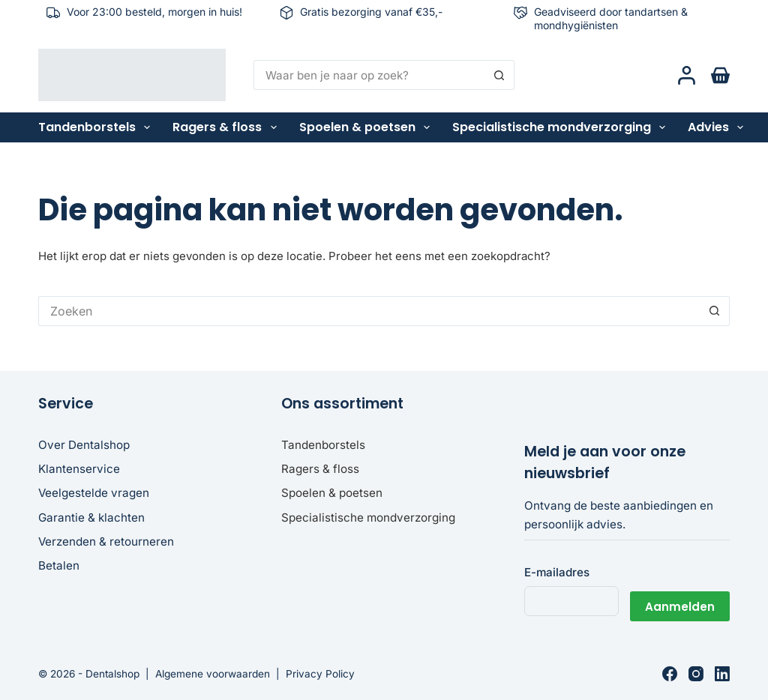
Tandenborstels (97, 127)
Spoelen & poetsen (367, 127)
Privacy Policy (320, 674)
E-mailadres (557, 572)
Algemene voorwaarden (213, 674)
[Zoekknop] (499, 75)
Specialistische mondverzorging (562, 127)
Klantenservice (79, 469)
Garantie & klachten (91, 518)
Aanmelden (680, 601)
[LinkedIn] (722, 674)
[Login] (687, 75)
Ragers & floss (227, 127)
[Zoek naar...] (369, 75)
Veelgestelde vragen (94, 493)
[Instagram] (696, 674)
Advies (718, 127)
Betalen (59, 565)
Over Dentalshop (84, 445)
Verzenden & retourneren (106, 541)
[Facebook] (670, 674)
